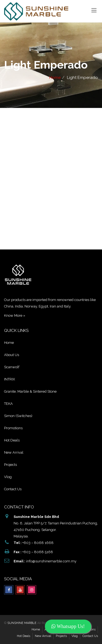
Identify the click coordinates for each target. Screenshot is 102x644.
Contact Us (13, 489)
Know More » (15, 315)
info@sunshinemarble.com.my (51, 561)
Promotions (13, 428)
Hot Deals (12, 440)
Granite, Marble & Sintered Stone (30, 391)
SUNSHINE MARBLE (22, 623)
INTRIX (10, 379)
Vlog (8, 477)
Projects (10, 465)
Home (55, 78)
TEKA (8, 404)
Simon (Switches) (18, 416)
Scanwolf (12, 367)
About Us (12, 355)
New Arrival (14, 452)
